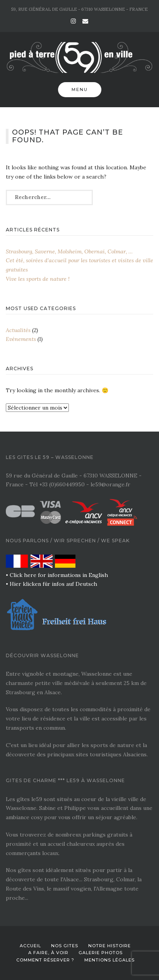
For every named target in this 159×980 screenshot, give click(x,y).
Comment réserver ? (45, 960)
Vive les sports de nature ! (38, 279)
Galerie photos (101, 953)
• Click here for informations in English (57, 575)
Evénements (21, 339)
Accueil (30, 946)
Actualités (18, 330)
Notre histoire (109, 946)
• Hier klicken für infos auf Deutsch (51, 584)
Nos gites (65, 946)
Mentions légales (109, 960)
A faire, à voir (48, 953)
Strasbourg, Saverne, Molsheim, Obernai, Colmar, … (69, 251)
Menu (80, 89)
